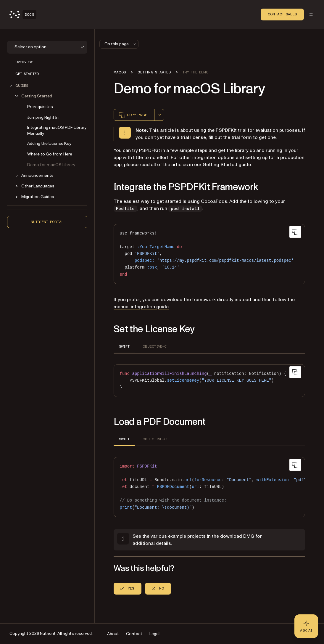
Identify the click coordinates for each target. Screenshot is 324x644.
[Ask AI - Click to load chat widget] (306, 626)
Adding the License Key (49, 143)
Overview (24, 62)
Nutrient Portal (47, 222)
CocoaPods (214, 201)
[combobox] (159, 115)
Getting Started (220, 165)
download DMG (237, 536)
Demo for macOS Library (51, 165)
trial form (242, 137)
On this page (121, 44)
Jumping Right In (43, 117)
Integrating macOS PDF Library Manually (57, 130)
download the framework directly (197, 300)
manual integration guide (141, 307)
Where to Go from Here (50, 154)
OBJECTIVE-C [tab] (155, 346)
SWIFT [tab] (124, 346)
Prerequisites (40, 107)
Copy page (133, 115)
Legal (154, 634)
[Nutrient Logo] (23, 15)
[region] (209, 487)
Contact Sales (282, 14)
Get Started (27, 74)
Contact (134, 634)
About (113, 634)
